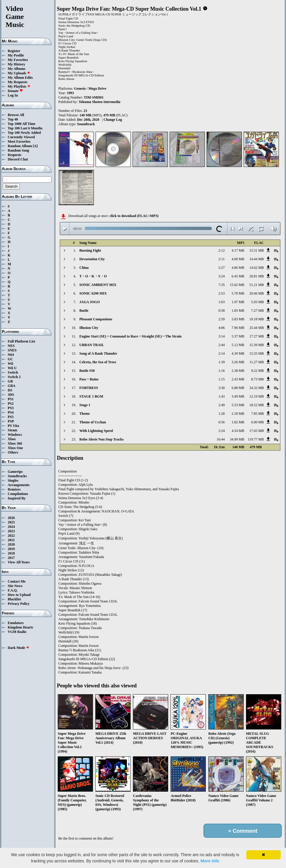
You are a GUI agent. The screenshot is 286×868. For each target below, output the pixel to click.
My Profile (16, 55)
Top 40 (13, 119)
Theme (85, 414)
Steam (12, 430)
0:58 (222, 311)
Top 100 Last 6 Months (25, 128)
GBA (12, 386)
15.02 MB (237, 285)
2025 (11, 522)
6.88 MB (238, 388)
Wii (10, 364)
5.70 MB (238, 293)
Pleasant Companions (96, 319)
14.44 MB (257, 259)
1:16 (222, 371)
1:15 (222, 379)
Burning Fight (90, 250)
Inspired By (17, 498)
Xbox (12, 439)
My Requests (17, 82)
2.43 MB (238, 379)
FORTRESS (89, 388)
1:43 (222, 396)
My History (16, 64)
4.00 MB (238, 259)
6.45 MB (238, 276)
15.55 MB (257, 353)
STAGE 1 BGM (91, 396)
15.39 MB (257, 345)
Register (14, 51)
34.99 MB (237, 439)
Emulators (16, 623)
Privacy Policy (19, 604)
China (84, 268)
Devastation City (92, 259)
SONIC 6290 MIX (93, 293)
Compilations (18, 494)
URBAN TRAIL (92, 345)
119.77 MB (256, 439)
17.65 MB (257, 431)
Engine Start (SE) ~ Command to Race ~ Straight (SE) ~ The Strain (130, 336)
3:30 (222, 388)
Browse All (16, 115)
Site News (15, 586)
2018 (11, 553)
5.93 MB (257, 302)
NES (11, 346)
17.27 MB (257, 336)
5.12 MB (238, 345)
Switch (13, 372)
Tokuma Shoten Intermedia (100, 102)
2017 (11, 558)
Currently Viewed (21, 137)
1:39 (222, 362)
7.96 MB (238, 328)
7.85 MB (257, 414)
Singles (13, 480)
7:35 (222, 285)
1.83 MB (238, 311)
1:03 (222, 302)
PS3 (11, 408)
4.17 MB (238, 250)
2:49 (222, 405)
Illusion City (89, 328)
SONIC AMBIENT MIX (98, 285)
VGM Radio (17, 632)
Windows (15, 435)
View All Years (19, 562)
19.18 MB (257, 319)
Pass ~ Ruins (89, 379)
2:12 (222, 250)
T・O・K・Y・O (93, 276)
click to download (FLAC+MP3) (134, 216)
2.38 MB (238, 371)
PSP (11, 421)
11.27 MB (257, 362)
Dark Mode (19, 648)
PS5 (11, 417)
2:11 (222, 259)
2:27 (222, 268)
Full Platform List (21, 341)
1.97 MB (238, 302)
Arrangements (19, 485)
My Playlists (19, 86)
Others (13, 452)
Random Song (18, 150)
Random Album (20, 146)
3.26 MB (238, 362)
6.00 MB (257, 422)
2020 (11, 544)
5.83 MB (238, 319)
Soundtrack (86, 124)
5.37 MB (238, 336)
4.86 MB (238, 268)
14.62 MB (257, 268)
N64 (11, 355)
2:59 (222, 319)
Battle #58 (87, 371)
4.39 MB (238, 353)
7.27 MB (257, 311)
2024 (11, 527)
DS (10, 390)
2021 (11, 540)
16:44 (221, 439)
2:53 (222, 293)
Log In (13, 95)
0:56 (222, 422)
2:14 (222, 353)
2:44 (222, 345)
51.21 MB (257, 285)
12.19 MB (257, 396)
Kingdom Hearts (20, 627)
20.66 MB (257, 293)
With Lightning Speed (96, 431)
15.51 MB (257, 250)
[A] (35, 146)
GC (10, 359)
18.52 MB (257, 405)
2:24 (222, 431)
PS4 (11, 412)
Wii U (12, 368)
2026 (11, 518)
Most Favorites (19, 142)
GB (10, 381)
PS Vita (13, 426)
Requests (15, 155)
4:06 (222, 328)
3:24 (222, 276)
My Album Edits (20, 78)
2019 (11, 549)
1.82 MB (238, 422)
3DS (11, 395)
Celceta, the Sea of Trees (98, 362)
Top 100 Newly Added (24, 133)
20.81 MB (257, 276)
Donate (15, 91)
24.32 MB (257, 388)
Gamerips (15, 472)
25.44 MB (257, 328)
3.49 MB (238, 396)
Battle (84, 311)
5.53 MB (238, 405)
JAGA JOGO (90, 302)
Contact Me (17, 581)
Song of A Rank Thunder (98, 353)
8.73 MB (257, 379)
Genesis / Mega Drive (90, 89)
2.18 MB (238, 414)
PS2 (11, 404)
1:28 (222, 414)
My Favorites (18, 60)
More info (210, 861)
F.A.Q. (13, 590)
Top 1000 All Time (21, 124)
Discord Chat (18, 159)
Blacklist (14, 599)
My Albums (17, 69)
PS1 (11, 399)
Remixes (14, 489)
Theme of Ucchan (93, 422)
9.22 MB (257, 371)
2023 (11, 531)
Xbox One (15, 448)
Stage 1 (85, 405)
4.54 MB (238, 431)
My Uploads (19, 73)
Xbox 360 (15, 443)
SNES (12, 350)
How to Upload (19, 595)
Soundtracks (17, 476)
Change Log (113, 120)
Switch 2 (14, 377)
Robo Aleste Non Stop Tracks (102, 439)
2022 (11, 536)
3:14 (222, 336)
